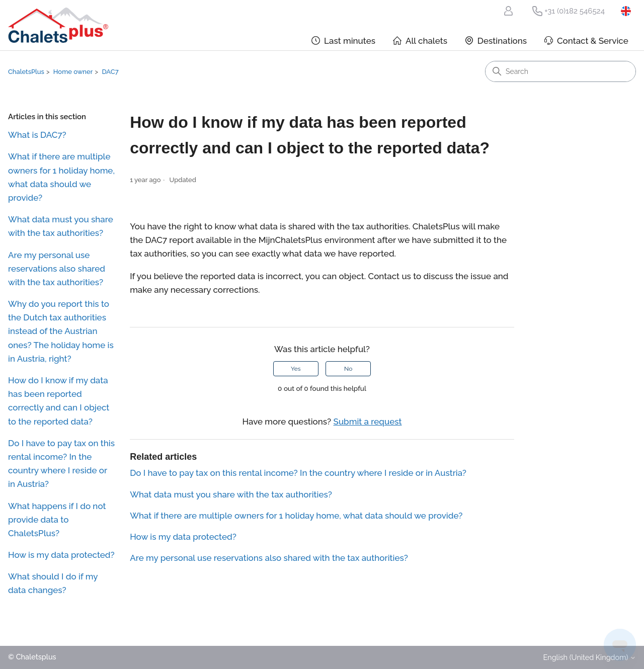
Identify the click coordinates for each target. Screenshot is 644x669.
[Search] (560, 71)
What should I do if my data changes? (53, 583)
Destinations (502, 41)
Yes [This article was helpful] (296, 369)
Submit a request (368, 422)
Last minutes (350, 41)
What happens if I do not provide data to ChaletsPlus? (57, 520)
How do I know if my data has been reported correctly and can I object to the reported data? (59, 401)
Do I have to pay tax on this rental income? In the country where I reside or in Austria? (61, 464)
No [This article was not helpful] (348, 369)
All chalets (426, 41)
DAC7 (110, 72)
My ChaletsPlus (510, 11)
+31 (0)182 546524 (575, 11)
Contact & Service (593, 41)
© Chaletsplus (32, 657)
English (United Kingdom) (628, 11)
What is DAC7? (37, 135)
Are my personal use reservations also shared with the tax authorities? (57, 269)
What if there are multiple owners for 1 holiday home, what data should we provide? (61, 177)
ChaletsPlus (26, 72)
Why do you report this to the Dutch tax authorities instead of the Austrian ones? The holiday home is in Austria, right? (61, 331)
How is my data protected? (61, 555)
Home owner (73, 72)
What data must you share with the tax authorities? (61, 226)
